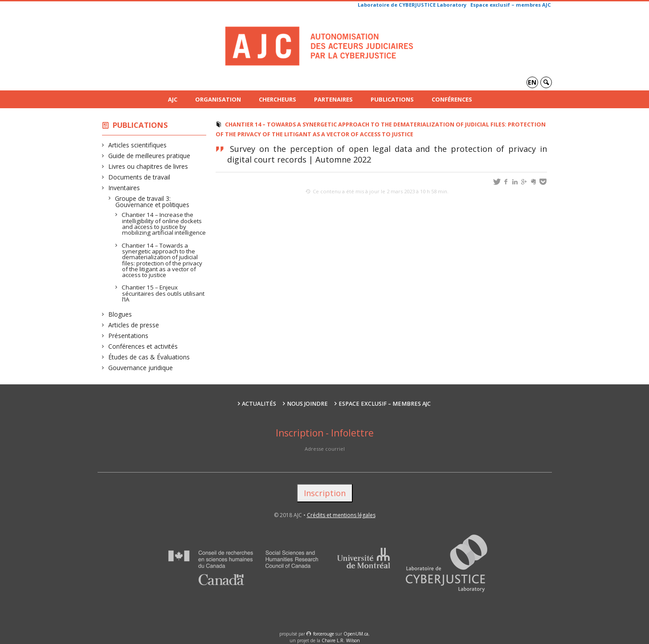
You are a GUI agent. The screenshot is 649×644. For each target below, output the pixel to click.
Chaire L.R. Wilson (341, 640)
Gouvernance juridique (141, 368)
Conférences (452, 99)
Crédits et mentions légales (341, 515)
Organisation (218, 99)
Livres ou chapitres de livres (148, 166)
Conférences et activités (143, 346)
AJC (173, 99)
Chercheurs (278, 99)
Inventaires (124, 188)
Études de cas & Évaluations (149, 357)
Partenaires (333, 99)
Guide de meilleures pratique (149, 156)
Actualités (259, 404)
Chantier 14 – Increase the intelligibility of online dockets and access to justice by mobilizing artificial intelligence (164, 224)
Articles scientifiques (138, 145)
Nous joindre (307, 404)
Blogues (120, 314)
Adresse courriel (325, 449)
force (324, 634)
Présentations (129, 336)
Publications (392, 99)
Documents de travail (139, 177)
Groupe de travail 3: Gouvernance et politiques (152, 202)
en (532, 82)
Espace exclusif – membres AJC (511, 5)
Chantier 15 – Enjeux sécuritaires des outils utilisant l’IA (163, 293)
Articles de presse (134, 325)
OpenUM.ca (356, 634)
